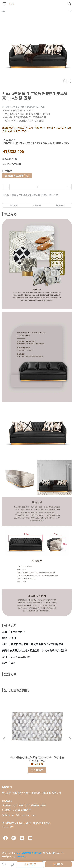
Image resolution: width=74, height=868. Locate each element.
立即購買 (58, 864)
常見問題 (7, 793)
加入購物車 (30, 864)
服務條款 (56, 793)
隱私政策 (46, 793)
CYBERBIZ (21, 856)
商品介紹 (14, 205)
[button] (70, 739)
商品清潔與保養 (20, 793)
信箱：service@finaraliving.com (19, 815)
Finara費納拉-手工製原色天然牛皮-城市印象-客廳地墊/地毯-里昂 (37, 759)
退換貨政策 (35, 793)
